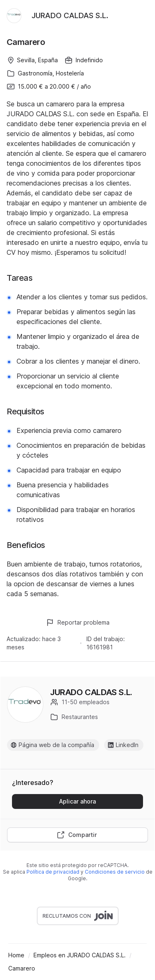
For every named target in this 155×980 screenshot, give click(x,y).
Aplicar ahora (77, 801)
